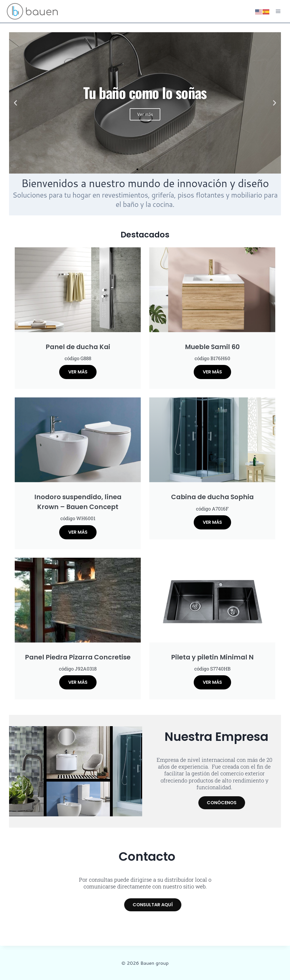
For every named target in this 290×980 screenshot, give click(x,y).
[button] (15, 103)
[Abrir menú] (278, 11)
